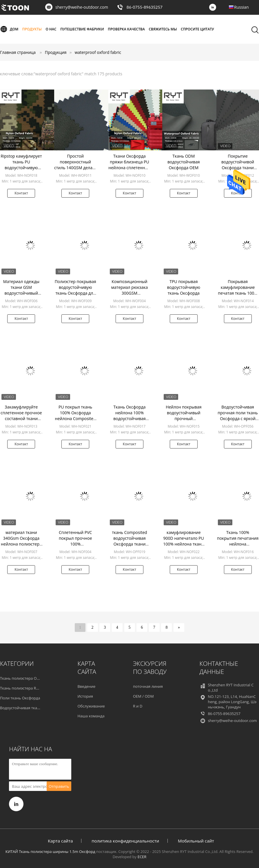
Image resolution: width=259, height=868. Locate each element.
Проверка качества (126, 29)
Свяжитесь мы (163, 29)
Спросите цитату (197, 29)
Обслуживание (91, 706)
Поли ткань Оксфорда (20, 698)
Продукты (32, 29)
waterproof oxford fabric (98, 52)
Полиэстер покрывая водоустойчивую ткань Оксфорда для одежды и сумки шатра (75, 293)
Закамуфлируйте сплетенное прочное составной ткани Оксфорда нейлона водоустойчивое (21, 418)
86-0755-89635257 (145, 7)
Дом (9, 29)
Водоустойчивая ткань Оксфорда (30, 708)
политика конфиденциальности (125, 841)
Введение (86, 686)
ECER (142, 857)
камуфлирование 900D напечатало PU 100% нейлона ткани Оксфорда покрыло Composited (184, 544)
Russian (241, 7)
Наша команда (91, 716)
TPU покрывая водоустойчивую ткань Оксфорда (184, 287)
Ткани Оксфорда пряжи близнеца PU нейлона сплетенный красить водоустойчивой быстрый (129, 170)
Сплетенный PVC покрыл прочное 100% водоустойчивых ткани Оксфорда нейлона (75, 547)
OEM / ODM (143, 696)
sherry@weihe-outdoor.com (82, 7)
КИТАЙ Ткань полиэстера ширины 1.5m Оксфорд (50, 851)
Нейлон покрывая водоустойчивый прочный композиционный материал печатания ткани (184, 421)
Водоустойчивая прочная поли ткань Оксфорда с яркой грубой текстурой (238, 416)
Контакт (21, 193)
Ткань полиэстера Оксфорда (26, 678)
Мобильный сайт (196, 841)
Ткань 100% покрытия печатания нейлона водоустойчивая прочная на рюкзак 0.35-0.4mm (238, 547)
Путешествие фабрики (82, 29)
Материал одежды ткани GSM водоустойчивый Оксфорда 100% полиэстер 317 (21, 293)
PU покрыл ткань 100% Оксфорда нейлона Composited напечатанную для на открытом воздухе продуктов (75, 421)
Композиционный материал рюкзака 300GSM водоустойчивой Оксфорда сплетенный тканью (129, 296)
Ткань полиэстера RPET (21, 688)
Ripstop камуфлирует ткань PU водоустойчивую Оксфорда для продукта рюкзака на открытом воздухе (21, 170)
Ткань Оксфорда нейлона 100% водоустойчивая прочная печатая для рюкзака (130, 418)
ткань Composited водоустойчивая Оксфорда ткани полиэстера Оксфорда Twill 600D (129, 544)
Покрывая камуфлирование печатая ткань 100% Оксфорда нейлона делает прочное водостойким (238, 296)
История (85, 696)
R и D (138, 706)
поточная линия (148, 686)
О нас (51, 29)
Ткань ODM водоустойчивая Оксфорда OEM (184, 162)
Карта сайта (60, 841)
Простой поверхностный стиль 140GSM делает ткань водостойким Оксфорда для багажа (75, 168)
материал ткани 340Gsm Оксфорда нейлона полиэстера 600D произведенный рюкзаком (21, 547)
